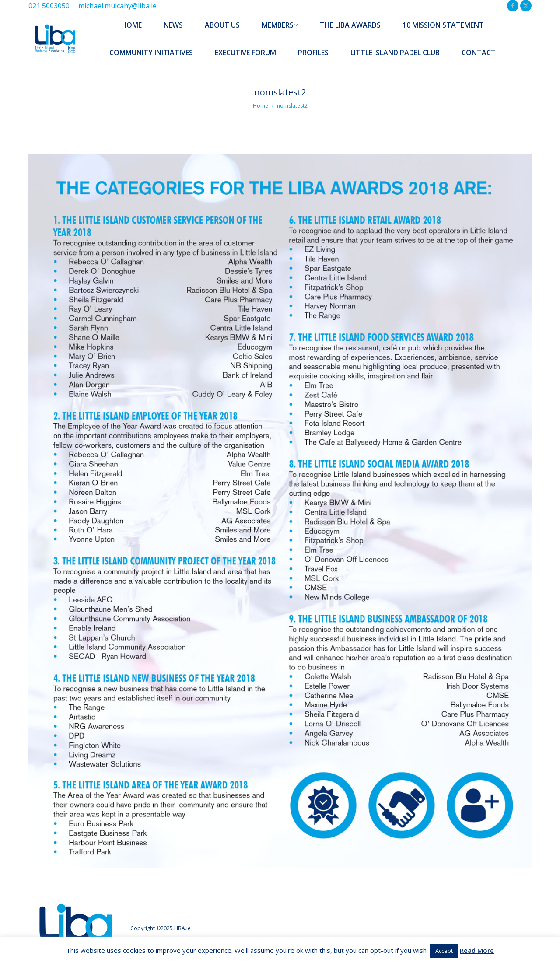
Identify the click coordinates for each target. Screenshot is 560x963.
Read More (477, 950)
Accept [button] (444, 951)
